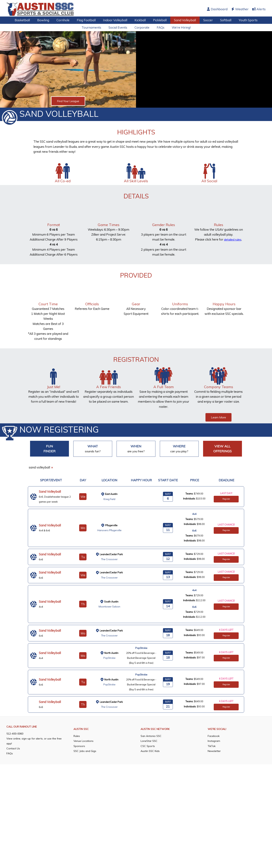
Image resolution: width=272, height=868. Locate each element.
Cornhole (66, 20)
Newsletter (214, 777)
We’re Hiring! (179, 27)
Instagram (214, 767)
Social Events (119, 27)
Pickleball (159, 20)
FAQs (159, 27)
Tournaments (94, 27)
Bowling (48, 20)
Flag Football (88, 20)
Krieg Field (109, 499)
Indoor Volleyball (116, 20)
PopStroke (109, 658)
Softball (221, 20)
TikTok (212, 772)
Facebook (214, 761)
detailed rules (233, 239)
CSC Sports (148, 772)
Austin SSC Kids (150, 777)
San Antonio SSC (151, 761)
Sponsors (79, 772)
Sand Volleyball (183, 20)
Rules (77, 761)
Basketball (28, 20)
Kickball (140, 20)
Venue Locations (83, 767)
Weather (240, 9)
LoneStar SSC (149, 767)
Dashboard (217, 9)
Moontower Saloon (109, 607)
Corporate (142, 27)
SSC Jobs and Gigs (85, 777)
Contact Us (13, 774)
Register (226, 499)
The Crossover (109, 559)
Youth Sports (243, 20)
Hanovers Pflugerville (109, 530)
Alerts (259, 9)
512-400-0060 (15, 759)
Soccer (205, 20)
